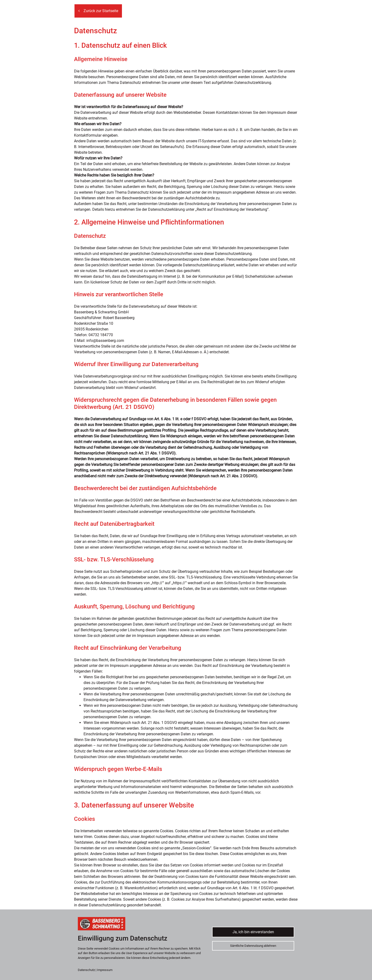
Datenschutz (86, 970)
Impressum (105, 970)
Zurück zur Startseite (98, 11)
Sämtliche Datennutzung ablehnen (253, 946)
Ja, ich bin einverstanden (253, 932)
